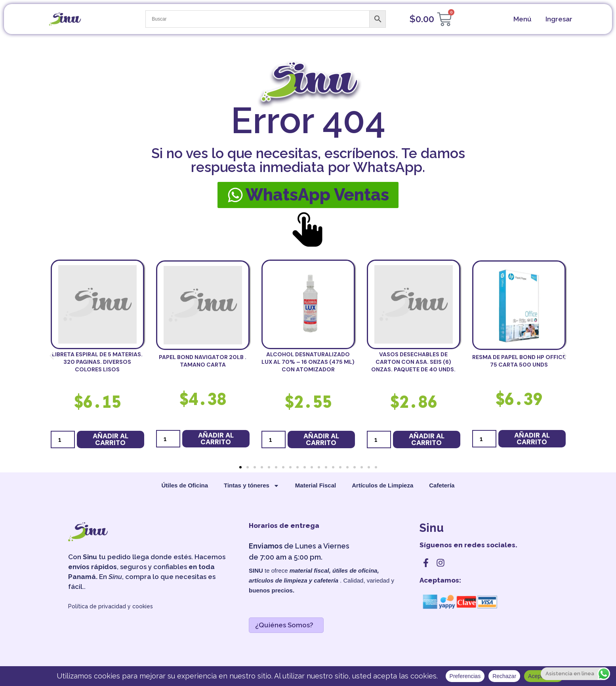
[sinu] (65, 19)
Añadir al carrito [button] (111, 439)
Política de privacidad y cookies (111, 606)
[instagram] (441, 563)
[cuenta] (558, 19)
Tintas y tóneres (252, 486)
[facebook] (426, 563)
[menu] (522, 19)
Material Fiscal (316, 485)
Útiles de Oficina (185, 485)
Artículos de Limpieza (382, 485)
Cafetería (442, 485)
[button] (52, 356)
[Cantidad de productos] (63, 439)
